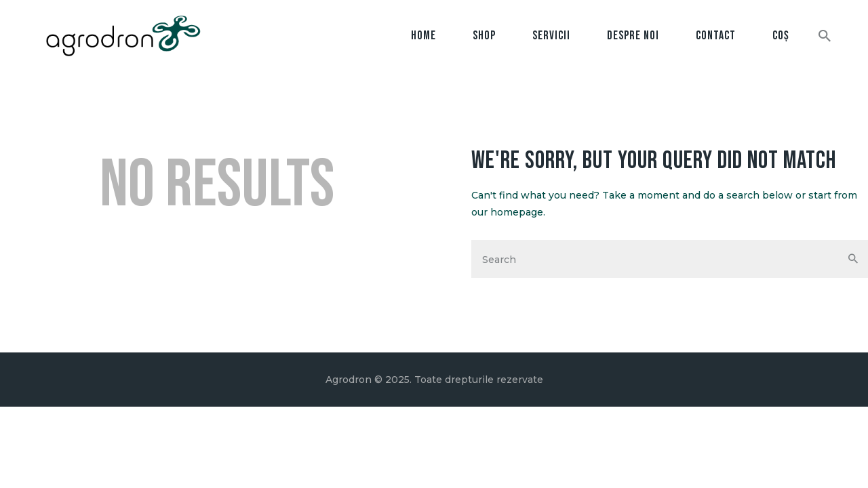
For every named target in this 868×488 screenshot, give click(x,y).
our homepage (507, 212)
